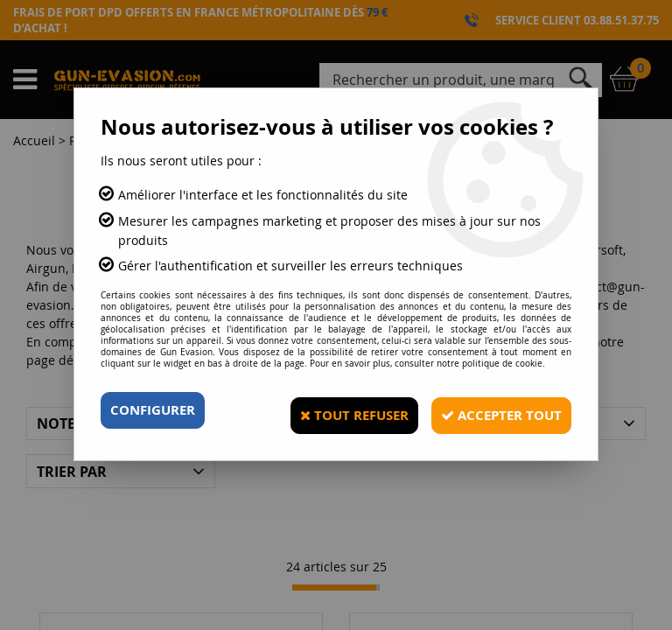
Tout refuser (334, 410)
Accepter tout (493, 410)
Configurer (156, 410)
